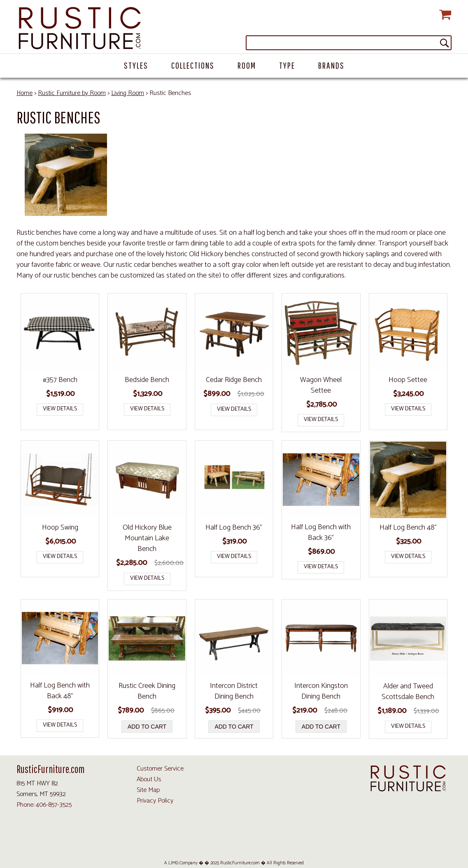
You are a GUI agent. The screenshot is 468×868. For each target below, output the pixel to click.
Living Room (128, 93)
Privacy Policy (155, 801)
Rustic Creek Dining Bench (147, 691)
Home (24, 93)
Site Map (148, 790)
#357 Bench (60, 380)
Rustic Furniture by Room (72, 93)
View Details (60, 409)
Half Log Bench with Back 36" (321, 532)
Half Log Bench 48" (408, 528)
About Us (149, 779)
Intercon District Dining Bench (234, 691)
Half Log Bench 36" (234, 528)
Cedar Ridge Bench (234, 380)
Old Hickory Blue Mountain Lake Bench (147, 538)
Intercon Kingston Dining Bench (321, 691)
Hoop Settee (408, 380)
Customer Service (160, 769)
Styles (136, 65)
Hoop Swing (60, 528)
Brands (331, 65)
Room (247, 65)
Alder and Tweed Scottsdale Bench (408, 692)
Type (287, 65)
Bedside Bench (147, 380)
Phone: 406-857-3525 (44, 805)
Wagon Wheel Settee (321, 385)
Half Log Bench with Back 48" (60, 691)
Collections (193, 65)
